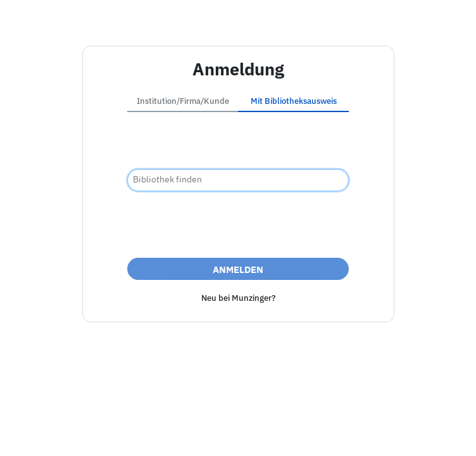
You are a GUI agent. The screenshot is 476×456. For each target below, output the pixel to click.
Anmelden (238, 269)
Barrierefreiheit (181, 433)
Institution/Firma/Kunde (183, 101)
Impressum (113, 433)
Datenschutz (252, 433)
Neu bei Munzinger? (238, 298)
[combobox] (238, 180)
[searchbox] (238, 180)
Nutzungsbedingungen (339, 433)
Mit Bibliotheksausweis (294, 101)
